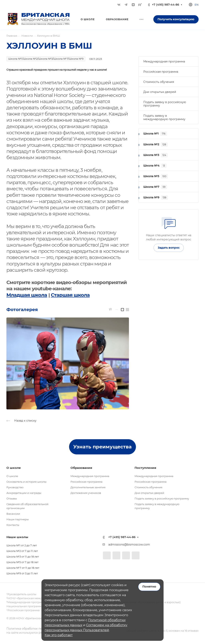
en (197, 5)
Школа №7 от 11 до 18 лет (23, 568)
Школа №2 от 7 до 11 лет (22, 551)
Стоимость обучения (159, 82)
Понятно (149, 587)
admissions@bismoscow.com (129, 545)
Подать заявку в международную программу (164, 117)
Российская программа (161, 72)
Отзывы (12, 498)
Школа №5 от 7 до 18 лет (22, 562)
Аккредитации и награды (24, 493)
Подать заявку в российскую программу (165, 104)
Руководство (15, 487)
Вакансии (13, 514)
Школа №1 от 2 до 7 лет (22, 545)
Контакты (13, 525)
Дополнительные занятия (88, 487)
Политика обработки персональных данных (39, 629)
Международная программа (164, 61)
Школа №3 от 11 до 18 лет (23, 557)
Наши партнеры (18, 519)
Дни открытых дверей (160, 92)
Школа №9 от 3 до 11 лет (22, 573)
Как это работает (59, 635)
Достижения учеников (86, 493)
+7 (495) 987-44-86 (166, 5)
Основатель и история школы (26, 482)
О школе (12, 476)
